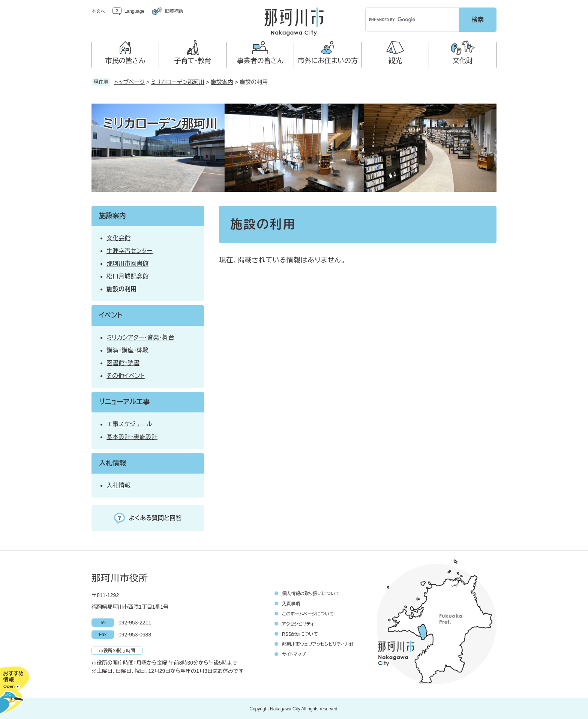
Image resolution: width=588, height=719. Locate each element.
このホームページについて (308, 613)
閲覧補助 (174, 11)
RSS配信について (300, 633)
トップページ (129, 81)
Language (134, 11)
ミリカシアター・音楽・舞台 (140, 336)
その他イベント (126, 375)
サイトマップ (294, 653)
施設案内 (222, 81)
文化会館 (118, 237)
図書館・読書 (123, 362)
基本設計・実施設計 (132, 436)
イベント (111, 314)
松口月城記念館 (127, 275)
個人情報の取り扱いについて (311, 593)
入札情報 (112, 462)
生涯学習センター (130, 250)
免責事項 (291, 603)
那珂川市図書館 (127, 262)
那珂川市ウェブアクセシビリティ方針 (318, 643)
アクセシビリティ (298, 623)
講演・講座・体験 (127, 349)
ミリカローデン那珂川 (178, 81)
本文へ (98, 11)
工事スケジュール (129, 423)
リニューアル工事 (124, 401)
